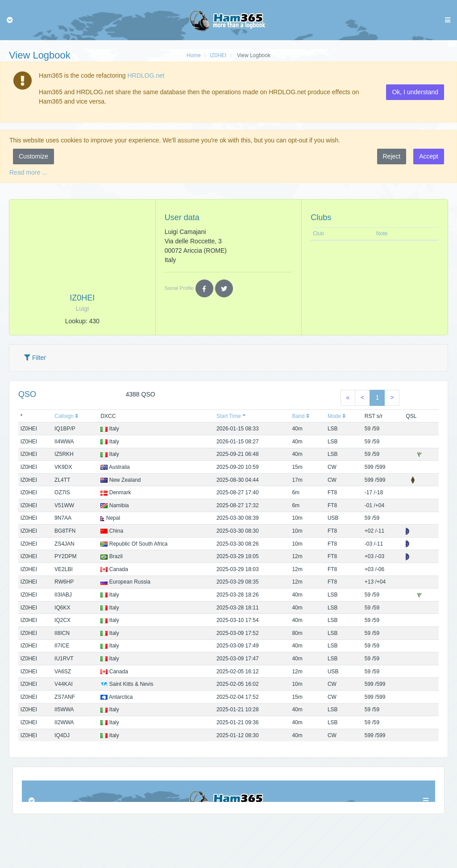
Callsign (66, 416)
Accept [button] (429, 156)
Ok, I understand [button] (415, 92)
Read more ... (28, 172)
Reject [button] (392, 156)
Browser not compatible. (228, 791)
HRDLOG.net (146, 75)
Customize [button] (33, 156)
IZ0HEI (218, 55)
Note (382, 234)
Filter (35, 358)
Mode (337, 416)
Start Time (231, 416)
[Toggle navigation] (10, 20)
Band (301, 416)
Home (194, 55)
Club (318, 234)
